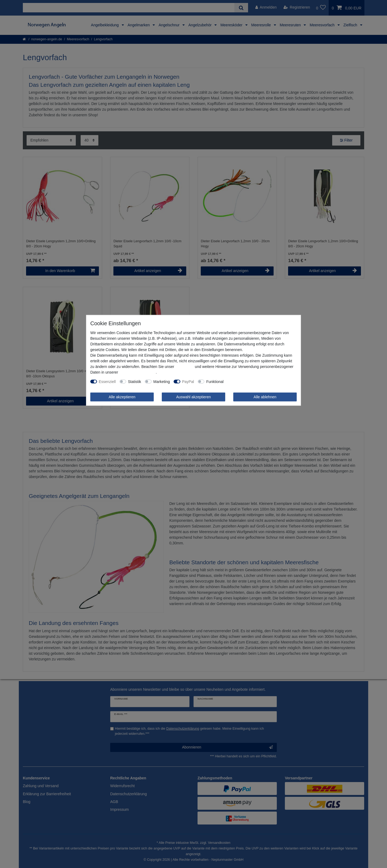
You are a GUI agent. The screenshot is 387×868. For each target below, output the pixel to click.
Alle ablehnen (265, 397)
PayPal (188, 381)
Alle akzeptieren (122, 397)
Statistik (135, 381)
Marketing (162, 381)
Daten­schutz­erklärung (137, 372)
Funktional (215, 381)
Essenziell (107, 381)
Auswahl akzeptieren (193, 397)
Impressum (184, 366)
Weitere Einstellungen (246, 381)
